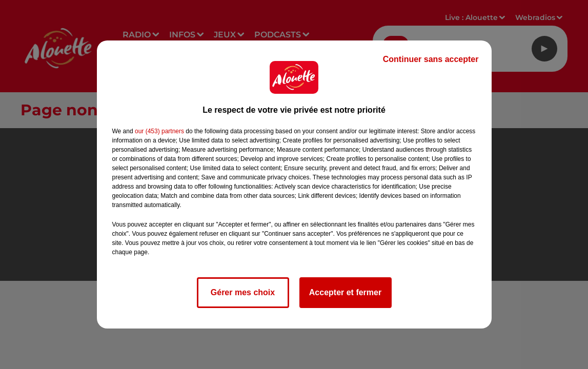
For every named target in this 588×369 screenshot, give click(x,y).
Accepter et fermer (345, 292)
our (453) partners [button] (159, 131)
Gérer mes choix (243, 292)
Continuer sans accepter (431, 59)
